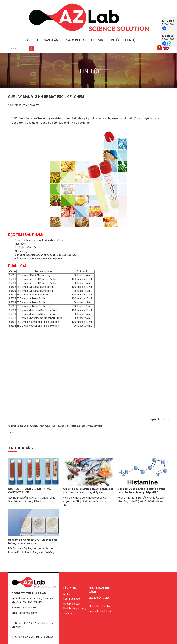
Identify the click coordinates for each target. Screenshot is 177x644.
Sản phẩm (70, 588)
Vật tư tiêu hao (71, 599)
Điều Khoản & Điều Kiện (99, 600)
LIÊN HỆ (130, 40)
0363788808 (168, 39)
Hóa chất (68, 613)
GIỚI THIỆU (32, 40)
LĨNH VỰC (98, 40)
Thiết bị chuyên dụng (75, 608)
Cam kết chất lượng (100, 611)
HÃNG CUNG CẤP (75, 40)
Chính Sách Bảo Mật (100, 606)
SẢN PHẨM (51, 40)
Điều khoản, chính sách (101, 590)
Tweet (12, 432)
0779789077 (168, 24)
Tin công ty (31, 105)
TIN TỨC (115, 40)
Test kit (67, 594)
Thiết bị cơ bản (71, 604)
